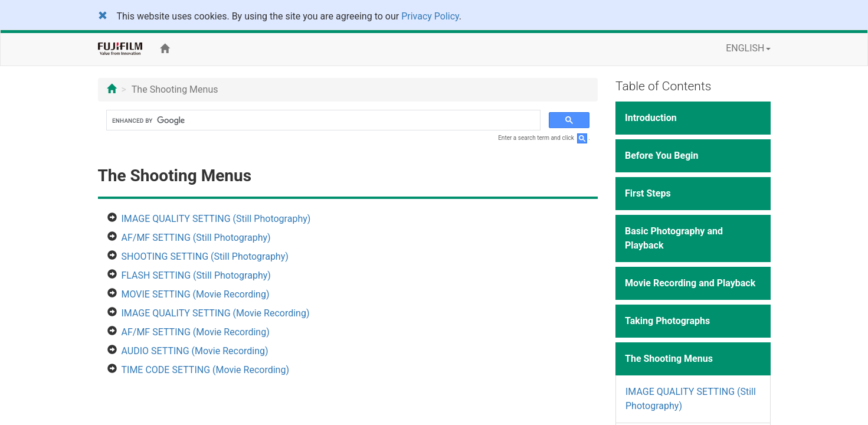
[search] (322, 120)
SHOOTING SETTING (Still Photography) (205, 256)
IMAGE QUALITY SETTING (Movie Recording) (216, 313)
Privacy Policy (430, 16)
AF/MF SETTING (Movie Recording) (196, 332)
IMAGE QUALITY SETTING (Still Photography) (216, 219)
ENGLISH (748, 48)
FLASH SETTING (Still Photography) (196, 275)
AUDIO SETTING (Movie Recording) (195, 351)
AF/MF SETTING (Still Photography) (196, 238)
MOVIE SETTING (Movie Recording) (196, 294)
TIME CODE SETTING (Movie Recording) (205, 370)
